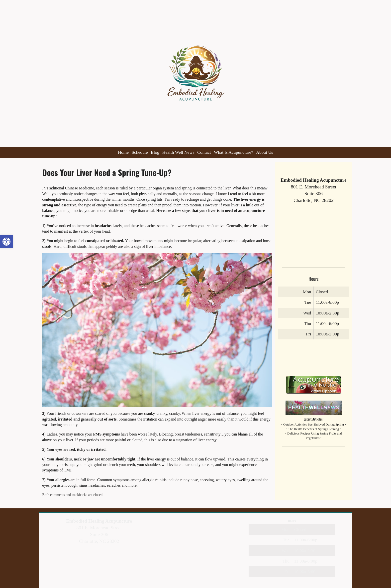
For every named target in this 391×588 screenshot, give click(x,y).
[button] (6, 242)
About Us (265, 152)
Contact (204, 152)
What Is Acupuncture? (234, 152)
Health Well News (178, 152)
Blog (155, 152)
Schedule (140, 152)
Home (123, 152)
